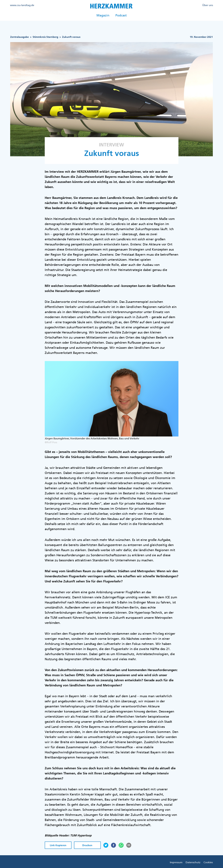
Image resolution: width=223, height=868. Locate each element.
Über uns (208, 5)
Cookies (208, 862)
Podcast (121, 15)
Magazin (103, 15)
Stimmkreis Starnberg (45, 37)
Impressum (176, 862)
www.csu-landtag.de (22, 5)
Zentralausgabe (19, 37)
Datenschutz (193, 862)
